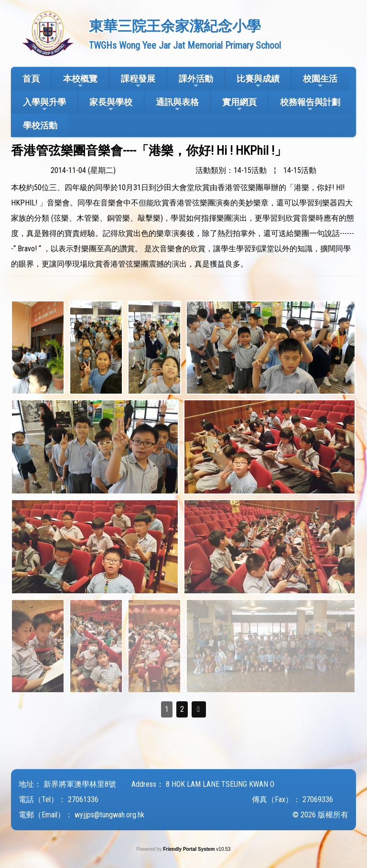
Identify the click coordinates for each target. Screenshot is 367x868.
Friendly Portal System (189, 849)
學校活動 (40, 125)
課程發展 (138, 81)
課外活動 (196, 81)
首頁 (31, 79)
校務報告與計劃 (310, 105)
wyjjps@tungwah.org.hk (109, 815)
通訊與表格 (177, 105)
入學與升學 (44, 105)
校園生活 (320, 81)
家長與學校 (111, 105)
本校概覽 (80, 81)
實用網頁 (239, 105)
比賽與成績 (258, 81)
